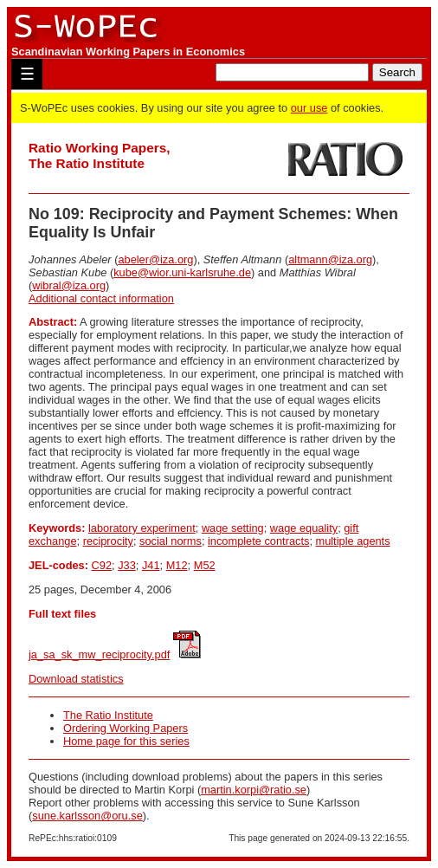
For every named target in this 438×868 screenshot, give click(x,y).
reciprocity (108, 541)
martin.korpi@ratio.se (254, 790)
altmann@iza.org (330, 259)
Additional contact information (101, 298)
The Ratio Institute (108, 715)
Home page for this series (126, 741)
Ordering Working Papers (126, 728)
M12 (177, 565)
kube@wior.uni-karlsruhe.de (182, 272)
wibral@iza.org (69, 285)
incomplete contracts (258, 541)
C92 (102, 565)
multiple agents (353, 541)
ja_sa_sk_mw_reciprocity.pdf (99, 654)
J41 (151, 565)
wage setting (233, 528)
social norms (171, 541)
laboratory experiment (142, 528)
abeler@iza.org (155, 259)
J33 (127, 565)
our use (309, 108)
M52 (205, 565)
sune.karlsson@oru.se (87, 816)
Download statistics (76, 679)
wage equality (304, 528)
